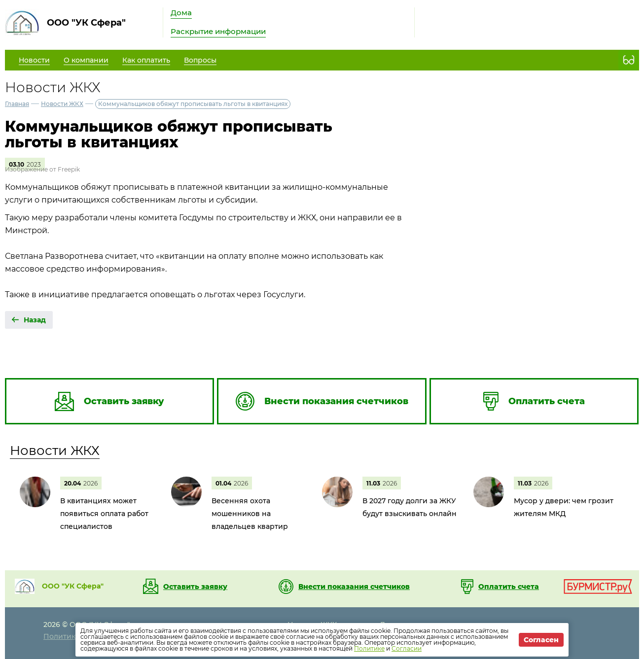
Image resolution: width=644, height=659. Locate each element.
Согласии (407, 648)
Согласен (541, 640)
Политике (369, 648)
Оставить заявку (195, 587)
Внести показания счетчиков (354, 587)
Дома (181, 13)
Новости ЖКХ (62, 104)
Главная (17, 104)
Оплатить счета (509, 587)
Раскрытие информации (218, 31)
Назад (35, 320)
